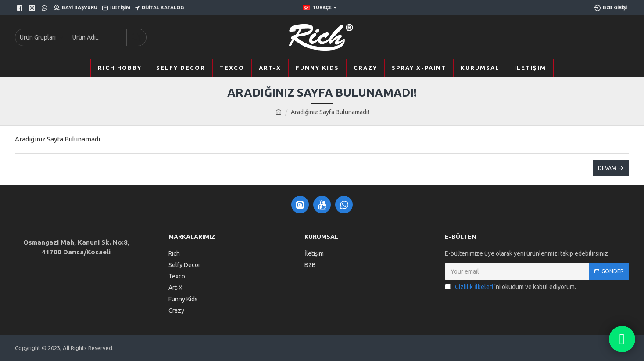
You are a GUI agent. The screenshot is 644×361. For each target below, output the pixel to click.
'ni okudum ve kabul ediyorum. (510, 287)
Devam (607, 168)
